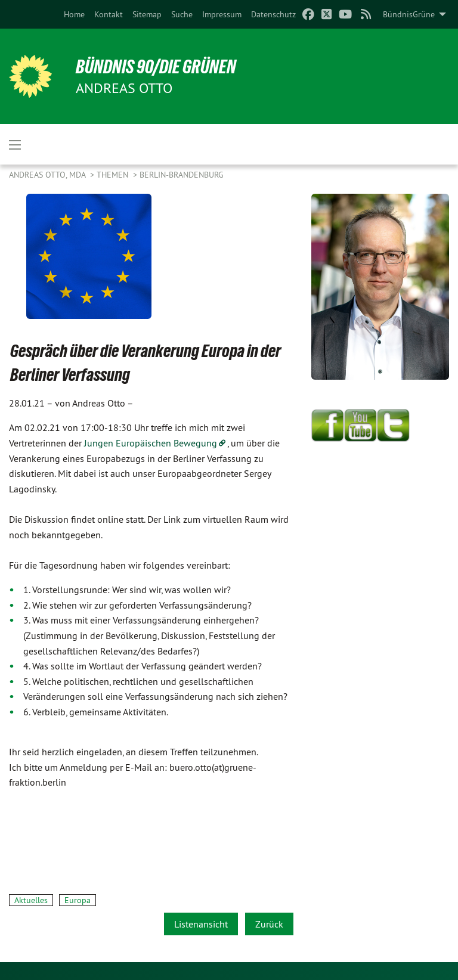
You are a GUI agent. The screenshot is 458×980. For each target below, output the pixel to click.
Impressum (222, 14)
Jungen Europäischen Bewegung (151, 443)
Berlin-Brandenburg (182, 175)
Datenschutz (273, 14)
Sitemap (147, 14)
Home (74, 14)
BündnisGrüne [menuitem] (409, 14)
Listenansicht (201, 924)
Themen (114, 175)
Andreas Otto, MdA (48, 175)
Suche (182, 14)
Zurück (269, 924)
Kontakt (109, 14)
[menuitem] (74, 14)
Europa (78, 900)
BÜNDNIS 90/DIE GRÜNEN (156, 67)
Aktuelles (31, 900)
